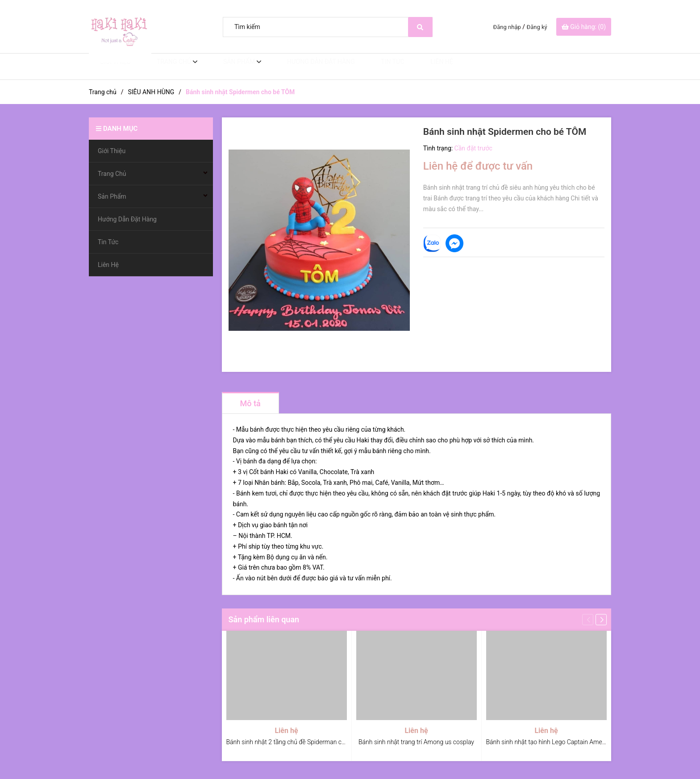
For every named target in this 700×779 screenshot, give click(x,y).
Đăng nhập (507, 27)
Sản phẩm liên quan (264, 619)
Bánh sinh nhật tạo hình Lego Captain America (549, 742)
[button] (601, 619)
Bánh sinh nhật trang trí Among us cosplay (416, 742)
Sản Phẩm (228, 67)
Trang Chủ (165, 67)
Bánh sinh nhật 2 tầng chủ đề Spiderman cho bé (292, 742)
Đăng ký (537, 27)
